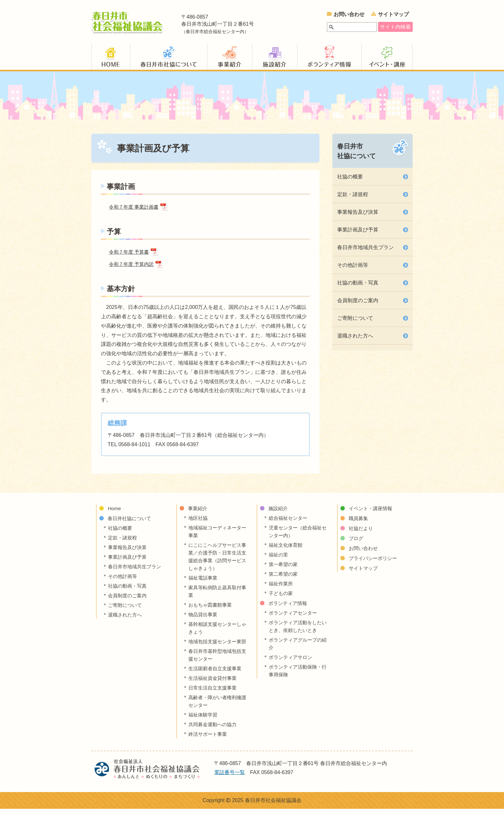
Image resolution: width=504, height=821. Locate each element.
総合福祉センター (289, 522)
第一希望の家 (284, 568)
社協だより (362, 532)
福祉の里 (279, 559)
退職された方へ (355, 339)
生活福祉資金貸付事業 (214, 690)
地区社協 (199, 522)
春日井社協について (168, 59)
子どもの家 (282, 597)
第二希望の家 (284, 578)
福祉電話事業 (204, 582)
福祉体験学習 (204, 727)
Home (115, 513)
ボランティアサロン (292, 661)
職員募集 (359, 523)
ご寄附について (355, 321)
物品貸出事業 (204, 619)
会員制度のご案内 (358, 303)
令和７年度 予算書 (130, 255)
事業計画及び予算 (358, 233)
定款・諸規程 (353, 197)
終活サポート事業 (209, 746)
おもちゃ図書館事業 (212, 609)
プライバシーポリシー (374, 562)
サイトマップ (393, 14)
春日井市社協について (356, 154)
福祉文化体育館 (287, 549)
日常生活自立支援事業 (214, 700)
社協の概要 (350, 180)
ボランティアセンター (294, 617)
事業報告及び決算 (358, 215)
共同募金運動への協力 (214, 736)
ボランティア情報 (329, 59)
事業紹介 (230, 59)
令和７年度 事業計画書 (135, 210)
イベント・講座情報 (387, 59)
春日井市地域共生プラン (365, 250)
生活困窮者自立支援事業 (217, 680)
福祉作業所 (282, 588)
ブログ (356, 542)
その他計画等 (353, 268)
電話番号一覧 (230, 785)
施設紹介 (274, 59)
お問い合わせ (349, 14)
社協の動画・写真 (358, 286)
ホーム (111, 59)
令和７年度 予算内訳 (133, 268)
